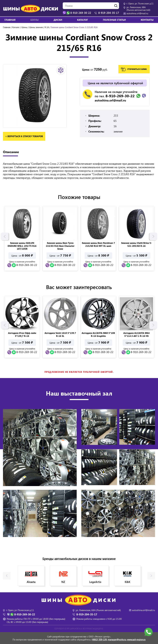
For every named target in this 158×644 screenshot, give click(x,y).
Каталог (83, 20)
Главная (10, 20)
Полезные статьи (114, 20)
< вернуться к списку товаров (24, 136)
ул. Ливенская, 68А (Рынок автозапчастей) (138, 9)
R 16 (47, 27)
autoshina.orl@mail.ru (137, 13)
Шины (24, 27)
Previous (5, 237)
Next (153, 237)
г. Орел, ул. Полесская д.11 (140, 3)
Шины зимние (36, 27)
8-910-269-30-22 (120, 96)
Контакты (147, 20)
